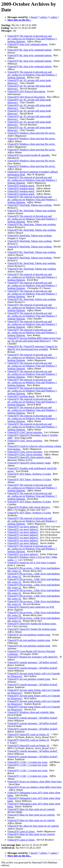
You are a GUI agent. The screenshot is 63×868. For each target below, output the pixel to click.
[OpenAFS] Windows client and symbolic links (31, 712)
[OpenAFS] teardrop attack (21, 186)
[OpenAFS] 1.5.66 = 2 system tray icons (28, 762)
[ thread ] (34, 17)
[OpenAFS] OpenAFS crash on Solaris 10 (28, 734)
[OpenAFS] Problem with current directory (29, 507)
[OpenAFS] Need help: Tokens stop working (30, 205)
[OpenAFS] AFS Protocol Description (27, 91)
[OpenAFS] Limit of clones (21, 831)
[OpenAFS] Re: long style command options (30, 50)
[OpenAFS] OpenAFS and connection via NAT (31, 607)
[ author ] (54, 17)
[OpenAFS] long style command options (28, 44)
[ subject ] (44, 17)
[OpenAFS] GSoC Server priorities (25, 432)
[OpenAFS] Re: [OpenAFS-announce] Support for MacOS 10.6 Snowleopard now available (32, 348)
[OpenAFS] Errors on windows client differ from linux (35, 782)
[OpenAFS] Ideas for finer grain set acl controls (31, 809)
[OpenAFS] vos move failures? (23, 527)
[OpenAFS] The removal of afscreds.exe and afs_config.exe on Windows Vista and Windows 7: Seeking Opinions (32, 39)
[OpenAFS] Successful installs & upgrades (29, 155)
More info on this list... (19, 20)
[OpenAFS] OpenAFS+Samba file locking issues (32, 624)
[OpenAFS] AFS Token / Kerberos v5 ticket (29, 474)
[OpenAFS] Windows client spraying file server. (32, 133)
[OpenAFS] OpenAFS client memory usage (29, 457)
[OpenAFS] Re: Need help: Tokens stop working (32, 211)
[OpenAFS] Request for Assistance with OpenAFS (33, 657)
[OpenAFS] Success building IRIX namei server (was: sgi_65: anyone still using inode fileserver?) (34, 339)
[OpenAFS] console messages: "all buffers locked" (33, 662)
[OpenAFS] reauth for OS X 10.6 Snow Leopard (32, 563)
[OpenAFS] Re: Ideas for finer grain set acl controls (33, 826)
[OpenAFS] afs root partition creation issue (29, 635)
